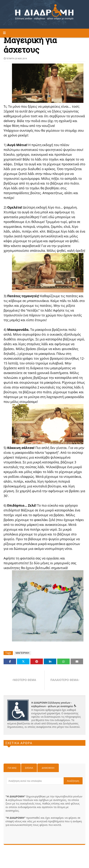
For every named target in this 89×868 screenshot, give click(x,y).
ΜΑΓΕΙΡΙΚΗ (22, 653)
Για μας (12, 768)
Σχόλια (29, 768)
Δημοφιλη (48, 768)
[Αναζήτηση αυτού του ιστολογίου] (35, 781)
